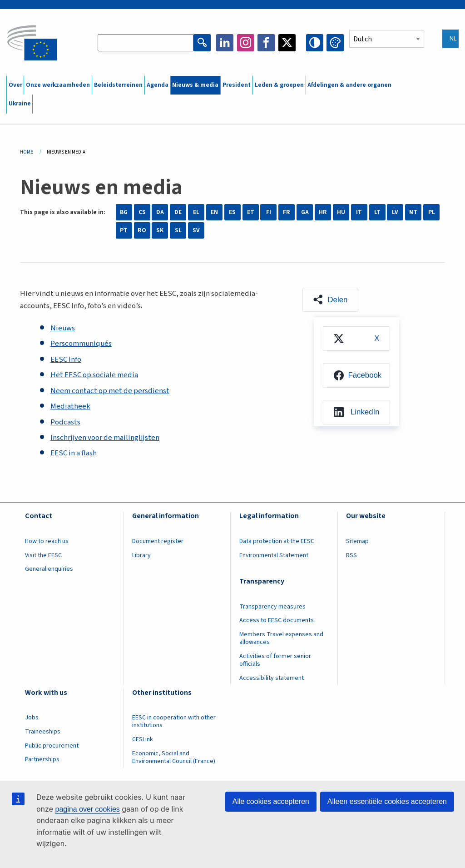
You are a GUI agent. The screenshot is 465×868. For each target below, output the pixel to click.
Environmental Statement (274, 555)
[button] (330, 300)
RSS (351, 555)
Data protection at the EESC (277, 541)
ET (251, 212)
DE (178, 212)
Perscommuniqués (81, 344)
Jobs (32, 718)
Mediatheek (70, 406)
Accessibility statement (272, 678)
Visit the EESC (43, 555)
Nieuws (63, 328)
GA (305, 212)
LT (377, 212)
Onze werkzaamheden (58, 85)
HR (323, 212)
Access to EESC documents (277, 620)
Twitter (287, 43)
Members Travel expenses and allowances (281, 638)
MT (413, 212)
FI (269, 212)
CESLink (143, 739)
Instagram (246, 43)
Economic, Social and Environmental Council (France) (174, 757)
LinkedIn (225, 43)
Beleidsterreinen (118, 85)
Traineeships (43, 732)
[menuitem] (356, 339)
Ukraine (20, 104)
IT (359, 212)
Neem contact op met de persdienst (110, 391)
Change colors (335, 43)
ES (232, 212)
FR (287, 212)
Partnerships (42, 759)
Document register (158, 541)
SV (196, 230)
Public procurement (52, 746)
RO (142, 230)
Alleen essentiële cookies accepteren (387, 801)
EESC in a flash (74, 453)
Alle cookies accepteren (271, 801)
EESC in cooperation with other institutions (174, 721)
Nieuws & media (195, 85)
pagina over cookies (87, 809)
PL (432, 212)
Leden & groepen (279, 85)
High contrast (315, 43)
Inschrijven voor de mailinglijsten (105, 438)
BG (124, 212)
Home (27, 152)
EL (196, 212)
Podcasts (65, 422)
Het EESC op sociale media (94, 375)
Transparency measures (272, 607)
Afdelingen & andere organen (349, 85)
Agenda (158, 85)
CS (142, 212)
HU (341, 212)
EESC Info (66, 359)
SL (178, 230)
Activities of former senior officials (275, 660)
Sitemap (357, 541)
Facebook (266, 43)
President (237, 85)
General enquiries (49, 569)
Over (15, 85)
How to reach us (47, 541)
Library (141, 555)
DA (160, 212)
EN (214, 212)
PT (124, 230)
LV (395, 212)
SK (160, 230)
